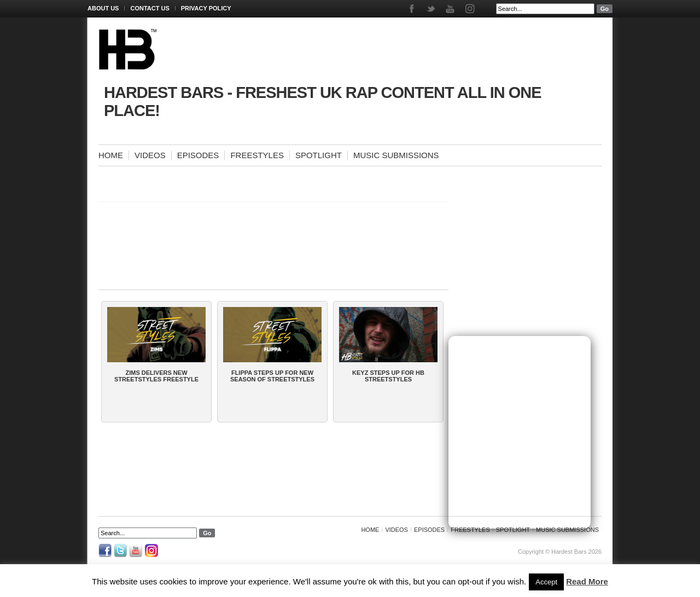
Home (111, 155)
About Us (103, 8)
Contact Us (150, 8)
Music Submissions (396, 155)
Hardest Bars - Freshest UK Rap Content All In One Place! (323, 102)
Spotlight (319, 155)
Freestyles (257, 155)
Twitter (432, 9)
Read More (587, 581)
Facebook (413, 9)
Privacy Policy (206, 8)
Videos (150, 155)
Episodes (198, 155)
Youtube (451, 9)
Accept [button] (546, 582)
